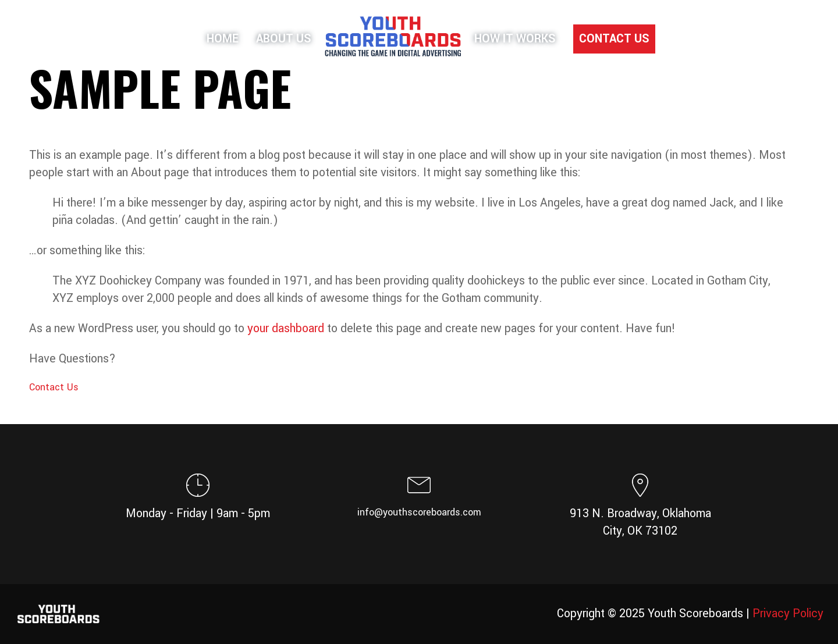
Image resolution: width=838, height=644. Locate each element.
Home (223, 39)
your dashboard (286, 329)
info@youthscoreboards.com (419, 512)
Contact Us (614, 39)
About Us (284, 39)
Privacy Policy (788, 614)
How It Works (515, 39)
